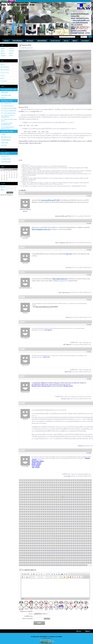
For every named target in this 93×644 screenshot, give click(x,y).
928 (39, 546)
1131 (37, 560)
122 (61, 487)
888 (26, 543)
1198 (35, 565)
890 (31, 543)
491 (50, 514)
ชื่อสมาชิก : (3, 187)
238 (91, 495)
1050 (82, 553)
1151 (80, 560)
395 (63, 507)
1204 (48, 565)
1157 (20, 563)
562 (56, 519)
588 (39, 521)
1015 (80, 551)
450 (35, 512)
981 (80, 548)
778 (82, 534)
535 (71, 517)
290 (56, 500)
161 (71, 490)
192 (65, 492)
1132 (39, 560)
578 (91, 519)
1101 (46, 558)
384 (39, 507)
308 (22, 502)
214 (39, 495)
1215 (71, 565)
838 (65, 538)
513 (24, 517)
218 (48, 495)
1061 (33, 555)
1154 (86, 560)
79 (41, 485)
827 (41, 538)
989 (24, 551)
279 (33, 500)
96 (78, 485)
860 (39, 541)
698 (56, 529)
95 (76, 485)
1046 (73, 553)
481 (29, 514)
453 (41, 512)
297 (71, 500)
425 (54, 509)
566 (65, 519)
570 (74, 519)
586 (35, 521)
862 (44, 541)
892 (35, 543)
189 (59, 492)
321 (50, 502)
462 (61, 512)
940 (65, 546)
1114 (73, 558)
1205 (50, 565)
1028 (35, 553)
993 (33, 551)
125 (67, 487)
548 (26, 519)
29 (80, 480)
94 (74, 485)
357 (54, 504)
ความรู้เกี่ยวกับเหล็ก (6, 159)
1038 (56, 553)
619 (33, 524)
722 (35, 531)
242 (26, 497)
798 (52, 536)
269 (84, 497)
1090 (22, 558)
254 (52, 497)
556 (44, 519)
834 (56, 538)
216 (44, 495)
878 (78, 541)
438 (82, 509)
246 (35, 497)
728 (48, 531)
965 (46, 548)
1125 (24, 560)
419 (41, 509)
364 (69, 504)
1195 (29, 565)
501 (71, 514)
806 (69, 536)
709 (80, 529)
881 (84, 541)
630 (56, 524)
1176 (61, 563)
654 (35, 526)
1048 (78, 553)
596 (56, 521)
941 (67, 546)
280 (35, 500)
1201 (41, 565)
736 (65, 531)
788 (31, 536)
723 (37, 531)
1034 (48, 553)
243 (29, 497)
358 (56, 504)
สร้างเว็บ (8, 1)
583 (29, 521)
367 (76, 504)
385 (41, 507)
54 (61, 483)
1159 (24, 563)
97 (80, 485)
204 (91, 492)
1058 (26, 555)
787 (29, 536)
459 (54, 512)
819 (24, 538)
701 (63, 529)
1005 (58, 551)
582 (26, 521)
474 (86, 512)
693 (46, 529)
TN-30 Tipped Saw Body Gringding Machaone (7, 124)
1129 (33, 560)
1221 (84, 565)
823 (33, 538)
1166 (39, 563)
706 (74, 529)
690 (39, 529)
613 (20, 524)
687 (33, 529)
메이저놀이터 (48, 330)
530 (61, 517)
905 (63, 543)
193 (67, 492)
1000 (48, 551)
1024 (26, 553)
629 (54, 524)
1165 (37, 563)
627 (50, 524)
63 (80, 483)
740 (74, 531)
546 (22, 519)
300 (78, 500)
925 (33, 546)
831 (50, 538)
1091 (24, 558)
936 (56, 546)
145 (37, 490)
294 (65, 500)
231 (76, 495)
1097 (37, 558)
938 (61, 546)
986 (91, 548)
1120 (86, 558)
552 (35, 519)
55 (63, 483)
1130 (35, 560)
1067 (46, 555)
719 (29, 531)
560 (52, 519)
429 (63, 509)
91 (67, 485)
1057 (24, 555)
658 (44, 526)
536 (74, 517)
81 (46, 485)
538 (78, 517)
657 (41, 526)
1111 (67, 558)
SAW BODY (4, 145)
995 (37, 551)
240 (22, 497)
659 (46, 526)
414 (31, 509)
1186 (82, 563)
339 (88, 502)
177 (33, 492)
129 (76, 487)
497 (63, 514)
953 (20, 548)
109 (33, 487)
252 (48, 497)
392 (56, 507)
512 (22, 517)
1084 (82, 555)
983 (84, 548)
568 (69, 519)
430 (65, 509)
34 (91, 480)
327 (63, 502)
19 (59, 480)
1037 (54, 553)
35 (20, 483)
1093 (29, 558)
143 (33, 490)
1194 (26, 565)
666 (61, 526)
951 (88, 546)
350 (39, 504)
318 (44, 502)
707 (76, 529)
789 (33, 536)
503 (76, 514)
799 (54, 536)
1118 (82, 558)
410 (22, 509)
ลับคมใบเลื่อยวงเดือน (6, 95)
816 (91, 536)
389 (50, 507)
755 (33, 534)
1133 (41, 560)
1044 (69, 553)
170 (91, 490)
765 (54, 534)
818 (22, 538)
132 (82, 487)
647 (20, 526)
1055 (20, 555)
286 (48, 500)
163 (76, 490)
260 (65, 497)
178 (35, 492)
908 (69, 543)
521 (41, 517)
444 (22, 512)
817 (20, 538)
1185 (80, 563)
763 (50, 534)
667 (63, 526)
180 (39, 492)
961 (37, 548)
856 (31, 541)
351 (41, 504)
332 (74, 502)
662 (52, 526)
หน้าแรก (3, 64)
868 (56, 541)
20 (61, 480)
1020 (91, 551)
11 (41, 480)
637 (71, 524)
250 (44, 497)
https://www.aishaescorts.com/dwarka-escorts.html (78, 397)
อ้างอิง (89, 196)
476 (91, 512)
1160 (26, 563)
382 (35, 507)
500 (69, 514)
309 (24, 502)
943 (71, 546)
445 (24, 512)
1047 (76, 553)
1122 (91, 558)
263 (71, 497)
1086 (86, 555)
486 (39, 514)
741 (76, 531)
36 (22, 483)
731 (54, 531)
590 (44, 521)
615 (24, 524)
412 (26, 509)
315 (37, 502)
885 (20, 543)
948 (82, 546)
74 (31, 485)
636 (69, 524)
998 (44, 551)
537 (76, 517)
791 (37, 536)
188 (56, 492)
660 (48, 526)
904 (61, 543)
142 (31, 490)
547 (24, 519)
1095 (33, 558)
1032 (44, 553)
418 (39, 509)
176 (31, 492)
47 (46, 483)
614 (22, 524)
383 (37, 507)
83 (50, 485)
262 (69, 497)
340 (91, 502)
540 (82, 517)
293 (63, 500)
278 (31, 500)
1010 (69, 551)
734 (61, 531)
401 (76, 507)
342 (22, 504)
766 (56, 534)
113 (41, 487)
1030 (39, 553)
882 (86, 541)
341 (20, 504)
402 (78, 507)
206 (22, 495)
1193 (24, 565)
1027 (33, 553)
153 (54, 490)
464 (65, 512)
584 (31, 521)
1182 (73, 563)
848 (86, 538)
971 (59, 548)
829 (46, 538)
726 (44, 531)
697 (54, 529)
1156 (91, 560)
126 (69, 487)
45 (41, 483)
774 (74, 534)
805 (67, 536)
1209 (58, 565)
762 (48, 534)
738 (69, 531)
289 (54, 500)
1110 (65, 558)
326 (61, 502)
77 (37, 485)
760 (44, 534)
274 (22, 500)
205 (20, 495)
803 (63, 536)
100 (86, 485)
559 (50, 519)
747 (88, 531)
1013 (76, 551)
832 (52, 538)
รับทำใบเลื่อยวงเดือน (6, 162)
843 (76, 538)
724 (39, 531)
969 (54, 548)
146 (39, 490)
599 (63, 521)
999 (46, 551)
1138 (52, 560)
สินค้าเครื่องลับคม (5, 67)
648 (22, 526)
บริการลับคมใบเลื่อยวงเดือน (9, 90)
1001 (50, 551)
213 (37, 495)
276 (26, 500)
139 (24, 490)
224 (61, 495)
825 (37, 538)
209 (29, 495)
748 (91, 531)
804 (65, 536)
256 (56, 497)
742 (78, 531)
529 (59, 517)
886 (22, 543)
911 (76, 543)
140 (26, 490)
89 (63, 485)
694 (48, 529)
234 (82, 495)
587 (37, 521)
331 (71, 502)
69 (20, 485)
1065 (41, 555)
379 (29, 507)
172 (22, 492)
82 (48, 485)
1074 (61, 555)
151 (50, 490)
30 (82, 480)
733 (59, 531)
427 (59, 509)
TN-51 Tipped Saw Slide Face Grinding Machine (8, 116)
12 (44, 480)
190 (61, 492)
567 (67, 519)
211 (33, 495)
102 (91, 485)
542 (86, 517)
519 (37, 517)
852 (22, 541)
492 (52, 514)
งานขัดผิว (3, 134)
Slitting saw (4, 98)
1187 (84, 563)
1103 (50, 558)
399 (71, 507)
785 (24, 536)
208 (26, 495)
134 (86, 487)
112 (39, 487)
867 (54, 541)
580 (22, 521)
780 (86, 534)
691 (41, 529)
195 (71, 492)
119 (54, 487)
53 (59, 483)
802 (61, 536)
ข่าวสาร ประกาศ (5, 73)
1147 (71, 560)
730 (52, 531)
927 (37, 546)
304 (86, 500)
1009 (67, 551)
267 (80, 497)
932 (48, 546)
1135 (46, 560)
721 (33, 531)
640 (78, 524)
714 (91, 529)
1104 (52, 558)
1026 (31, 553)
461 (59, 512)
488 (44, 514)
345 (29, 504)
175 (29, 492)
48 (48, 483)
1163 (33, 563)
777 (80, 534)
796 (48, 536)
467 (71, 512)
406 (86, 507)
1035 (50, 553)
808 (74, 536)
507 (84, 514)
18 (56, 480)
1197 (33, 565)
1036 (52, 553)
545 (20, 519)
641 (80, 524)
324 (56, 502)
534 (69, 517)
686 (31, 529)
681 (20, 529)
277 (29, 500)
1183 (76, 563)
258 (61, 497)
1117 (80, 558)
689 (37, 529)
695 (50, 529)
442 (91, 509)
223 (59, 495)
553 (37, 519)
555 (41, 519)
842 (74, 538)
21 (63, 480)
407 (88, 507)
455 (46, 512)
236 (86, 495)
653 (33, 526)
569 (71, 519)
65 (84, 483)
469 (76, 512)
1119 (84, 558)
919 (20, 546)
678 (86, 526)
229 (71, 495)
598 (61, 521)
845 (80, 538)
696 (52, 529)
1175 (58, 563)
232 (78, 495)
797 (50, 536)
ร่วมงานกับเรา (4, 81)
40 (31, 483)
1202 (44, 565)
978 (74, 548)
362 (65, 504)
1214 (69, 565)
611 (88, 521)
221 (54, 495)
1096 (35, 558)
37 (24, 483)
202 (86, 492)
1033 (46, 553)
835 (59, 538)
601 (67, 521)
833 (54, 538)
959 (33, 548)
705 (71, 529)
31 (84, 480)
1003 (54, 551)
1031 (41, 553)
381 (33, 507)
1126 (26, 560)
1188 (86, 563)
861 (41, 541)
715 (20, 531)
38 (26, 483)
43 (37, 483)
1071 (54, 555)
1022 (22, 553)
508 (86, 514)
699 (59, 529)
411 (24, 509)
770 (65, 534)
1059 (29, 555)
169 (88, 490)
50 (52, 483)
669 (67, 526)
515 (29, 517)
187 (54, 492)
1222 (86, 565)
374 (91, 504)
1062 (35, 555)
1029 (37, 553)
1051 (84, 553)
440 (86, 509)
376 (22, 507)
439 (84, 509)
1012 (73, 551)
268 (82, 497)
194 (69, 492)
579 (20, 521)
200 (82, 492)
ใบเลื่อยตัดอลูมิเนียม (6, 140)
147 (41, 490)
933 (50, 546)
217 (46, 495)
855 (29, 541)
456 (48, 512)
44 (39, 483)
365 (71, 504)
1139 (54, 560)
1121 (88, 558)
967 (50, 548)
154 (56, 490)
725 (41, 531)
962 (39, 548)
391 (54, 507)
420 (44, 509)
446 (26, 512)
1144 (65, 560)
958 (31, 548)
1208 (56, 565)
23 (67, 480)
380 (31, 507)
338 (86, 502)
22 (65, 480)
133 (84, 487)
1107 (58, 558)
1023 (24, 553)
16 (52, 480)
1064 (39, 555)
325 (59, 502)
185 (50, 492)
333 (76, 502)
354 (48, 504)
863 (46, 541)
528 (56, 517)
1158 (22, 563)
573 (80, 519)
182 (44, 492)
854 (26, 541)
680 (91, 526)
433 (71, 509)
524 (48, 517)
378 (26, 507)
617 (29, 524)
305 (88, 500)
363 (67, 504)
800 (56, 536)
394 (61, 507)
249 (41, 497)
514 (26, 517)
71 (24, 485)
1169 (46, 563)
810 (78, 536)
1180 (69, 563)
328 (65, 502)
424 (52, 509)
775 (76, 534)
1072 (56, 555)
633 (63, 524)
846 (82, 538)
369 (80, 504)
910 (74, 543)
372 (86, 504)
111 (37, 487)
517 (33, 517)
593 (50, 521)
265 (76, 497)
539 (80, 517)
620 (35, 524)
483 (33, 514)
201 (84, 492)
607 (80, 521)
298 (74, 500)
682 (22, 529)
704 (69, 529)
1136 (48, 560)
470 (78, 512)
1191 (20, 565)
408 (91, 507)
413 (29, 509)
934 (52, 546)
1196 (31, 565)
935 (54, 546)
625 (46, 524)
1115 (76, 558)
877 (76, 541)
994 (35, 551)
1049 (80, 553)
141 (29, 490)
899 (50, 543)
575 (84, 519)
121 (59, 487)
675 (80, 526)
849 (88, 538)
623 (41, 524)
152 (52, 490)
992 (31, 551)
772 (69, 534)
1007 (63, 551)
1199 (37, 565)
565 (63, 519)
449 (33, 512)
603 (71, 521)
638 (74, 524)
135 (88, 487)
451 (37, 512)
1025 (29, 553)
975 (67, 548)
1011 (71, 551)
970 (56, 548)
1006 (61, 551)
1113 (71, 558)
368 (78, 504)
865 (50, 541)
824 (35, 538)
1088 (91, 555)
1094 (31, 558)
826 (39, 538)
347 (33, 504)
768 (61, 534)
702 (65, 529)
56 (65, 483)
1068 (48, 555)
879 (80, 541)
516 (31, 517)
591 (46, 521)
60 (74, 483)
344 (26, 504)
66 (86, 483)
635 (67, 524)
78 (39, 485)
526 (52, 517)
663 (54, 526)
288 (52, 500)
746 (86, 531)
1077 (67, 555)
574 (82, 519)
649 (24, 526)
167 (84, 490)
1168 (44, 563)
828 (44, 538)
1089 (20, 558)
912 (78, 543)
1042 (65, 553)
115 (46, 487)
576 (86, 519)
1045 (71, 553)
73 (29, 485)
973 (63, 548)
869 (59, 541)
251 (46, 497)
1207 (54, 565)
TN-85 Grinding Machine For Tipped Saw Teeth (8, 128)
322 (52, 502)
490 (48, 514)
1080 (73, 555)
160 (69, 490)
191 (63, 492)
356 (52, 504)
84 (52, 485)
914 (82, 543)
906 (65, 543)
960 (35, 548)
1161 (29, 563)
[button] (26, 574)
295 (67, 500)
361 (63, 504)
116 (48, 487)
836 (61, 538)
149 (46, 490)
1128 (31, 560)
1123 (20, 560)
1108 (61, 558)
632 (61, 524)
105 (24, 487)
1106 (56, 558)
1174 (56, 563)
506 (82, 514)
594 (52, 521)
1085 (84, 555)
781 (88, 534)
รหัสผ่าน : (3, 190)
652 (31, 526)
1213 (67, 565)
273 (20, 500)
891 (33, 543)
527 (54, 517)
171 (20, 492)
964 (44, 548)
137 (20, 490)
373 (88, 504)
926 (35, 546)
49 (50, 483)
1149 (76, 560)
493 (54, 514)
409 (20, 509)
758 (39, 534)
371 (84, 504)
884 (91, 541)
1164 (35, 563)
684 (26, 529)
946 (78, 546)
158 (65, 490)
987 (20, 551)
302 (82, 500)
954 (22, 548)
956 (26, 548)
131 (80, 487)
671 (71, 526)
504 (78, 514)
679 (88, 526)
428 (61, 509)
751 (24, 534)
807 (71, 536)
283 (41, 500)
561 (54, 519)
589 (41, 521)
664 (56, 526)
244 (31, 497)
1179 (67, 563)
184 (48, 492)
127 (71, 487)
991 (29, 551)
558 (48, 519)
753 (29, 534)
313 (33, 502)
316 (39, 502)
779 (84, 534)
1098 (39, 558)
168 (86, 490)
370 (82, 504)
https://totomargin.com (85, 342)
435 (76, 509)
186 (52, 492)
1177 (63, 563)
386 (44, 507)
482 (31, 514)
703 (67, 529)
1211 (63, 565)
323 (54, 502)
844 (78, 538)
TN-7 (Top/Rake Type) (6, 103)
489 (46, 514)
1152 (82, 560)
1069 (50, 555)
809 (76, 536)
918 (91, 543)
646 (91, 524)
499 (67, 514)
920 (22, 546)
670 (69, 526)
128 (74, 487)
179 (37, 492)
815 (88, 536)
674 (78, 526)
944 (74, 546)
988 (22, 551)
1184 (78, 563)
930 (44, 546)
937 (59, 546)
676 (82, 526)
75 (33, 485)
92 (69, 485)
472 (82, 512)
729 (50, 531)
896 (44, 543)
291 (59, 500)
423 (50, 509)
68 (91, 483)
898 (48, 543)
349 (37, 504)
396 (65, 507)
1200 (39, 565)
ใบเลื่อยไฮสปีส (4, 93)
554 (39, 519)
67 (88, 483)
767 (59, 534)
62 (78, 483)
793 (41, 536)
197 (76, 492)
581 (24, 521)
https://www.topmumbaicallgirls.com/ (81, 474)
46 (44, 483)
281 (37, 500)
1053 (88, 553)
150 (48, 490)
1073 (58, 555)
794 (44, 536)
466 (69, 512)
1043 (67, 553)
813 (84, 536)
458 (52, 512)
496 (61, 514)
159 (67, 490)
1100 (44, 558)
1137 (50, 560)
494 (56, 514)
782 (91, 534)
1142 (61, 560)
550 (31, 519)
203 (88, 492)
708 (78, 529)
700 (61, 529)
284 (44, 500)
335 (80, 502)
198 (78, 492)
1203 (46, 565)
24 (69, 480)
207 (24, 495)
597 (59, 521)
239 (20, 497)
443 (20, 512)
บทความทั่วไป (5, 153)
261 (67, 497)
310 (26, 502)
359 (59, 504)
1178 (65, 563)
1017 (84, 551)
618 (31, 524)
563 (59, 519)
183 (46, 492)
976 (69, 548)
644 (86, 524)
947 (80, 546)
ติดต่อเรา (3, 78)
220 (52, 495)
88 (61, 485)
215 (41, 495)
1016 (82, 551)
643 (84, 524)
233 (80, 495)
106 (26, 487)
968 (52, 548)
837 (63, 538)
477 (20, 514)
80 (44, 485)
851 (20, 541)
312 (31, 502)
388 (48, 507)
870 (61, 541)
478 (22, 514)
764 (52, 534)
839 (67, 538)
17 (54, 480)
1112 (69, 558)
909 (71, 543)
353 (46, 504)
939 (63, 546)
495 (59, 514)
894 (39, 543)
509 (88, 514)
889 (29, 543)
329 (67, 502)
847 (84, 538)
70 (22, 485)
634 (65, 524)
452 (39, 512)
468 (74, 512)
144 (35, 490)
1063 (37, 555)
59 (71, 483)
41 (33, 483)
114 (44, 487)
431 (67, 509)
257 (59, 497)
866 (52, 541)
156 (61, 490)
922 (26, 546)
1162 (31, 563)
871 (63, 541)
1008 (65, 551)
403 (80, 507)
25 (71, 480)
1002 (52, 551)
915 (84, 543)
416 (35, 509)
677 (84, 526)
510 (91, 514)
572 (78, 519)
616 (26, 524)
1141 (58, 560)
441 (88, 509)
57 (67, 483)
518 (35, 517)
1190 (91, 563)
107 (29, 487)
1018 (86, 551)
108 (31, 487)
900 (52, 543)
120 (56, 487)
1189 (88, 563)
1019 (88, 551)
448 (31, 512)
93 (71, 485)
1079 (71, 555)
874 (69, 541)
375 (20, 507)
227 (67, 495)
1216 (73, 565)
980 (78, 548)
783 (20, 536)
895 (41, 543)
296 (69, 500)
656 (39, 526)
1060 (31, 555)
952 (91, 546)
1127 (29, 560)
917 (88, 543)
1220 (82, 565)
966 (48, 548)
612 (91, 521)
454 (44, 512)
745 (84, 531)
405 (84, 507)
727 (46, 531)
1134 (44, 560)
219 (50, 495)
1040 (61, 553)
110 (35, 487)
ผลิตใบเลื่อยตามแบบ (6, 137)
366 (74, 504)
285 (46, 500)
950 (86, 546)
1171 (50, 563)
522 (44, 517)
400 (74, 507)
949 (84, 546)
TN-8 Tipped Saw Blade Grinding (9, 108)
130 (78, 487)
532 (65, 517)
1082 (78, 555)
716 (22, 531)
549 (29, 519)
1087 (88, 555)
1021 (20, 553)
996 (39, 551)
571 (76, 519)
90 (65, 485)
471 (80, 512)
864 (48, 541)
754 (31, 534)
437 (80, 509)
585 (33, 521)
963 (41, 548)
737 (67, 531)
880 (82, 541)
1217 (76, 565)
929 (41, 546)
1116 (78, 558)
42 (35, 483)
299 (76, 500)
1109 (63, 558)
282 (39, 500)
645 (88, 524)
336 (82, 502)
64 (82, 483)
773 (71, 534)
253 (50, 497)
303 (84, 500)
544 (91, 517)
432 (69, 509)
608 (82, 521)
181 (41, 492)
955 (24, 548)
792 (39, 536)
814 (86, 536)
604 (74, 521)
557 (46, 519)
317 (41, 502)
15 (50, 480)
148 (44, 490)
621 (37, 524)
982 (82, 548)
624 (44, 524)
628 (52, 524)
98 (82, 485)
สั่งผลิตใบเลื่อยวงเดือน (7, 131)
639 (76, 524)
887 (24, 543)
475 (88, 512)
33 (88, 480)
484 (35, 514)
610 (86, 521)
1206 (52, 565)
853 (24, 541)
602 (69, 521)
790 (35, 536)
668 (65, 526)
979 (76, 548)
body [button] (23, 599)
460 (56, 512)
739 (71, 531)
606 (78, 521)
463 (63, 512)
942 (69, 546)
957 (29, 548)
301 (80, 500)
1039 (58, 553)
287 (50, 500)
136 (91, 487)
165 (80, 490)
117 (50, 487)
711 (84, 529)
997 (41, 551)
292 (61, 500)
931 (46, 546)
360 (61, 504)
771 (67, 534)
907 (67, 543)
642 (82, 524)
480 (26, 514)
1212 (65, 565)
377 (24, 507)
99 (84, 485)
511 (20, 517)
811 (80, 536)
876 (74, 541)
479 (24, 514)
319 (46, 502)
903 (59, 543)
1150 (78, 560)
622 (39, 524)
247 (37, 497)
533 (67, 517)
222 (56, 495)
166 (82, 490)
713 (88, 529)
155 (59, 490)
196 (74, 492)
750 (22, 534)
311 (29, 502)
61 (76, 483)
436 (78, 509)
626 (48, 524)
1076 (65, 555)
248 (39, 497)
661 (50, 526)
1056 (22, 555)
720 (31, 531)
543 (88, 517)
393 (59, 507)
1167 (41, 563)
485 (37, 514)
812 (82, 536)
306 (91, 500)
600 (65, 521)
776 (78, 534)
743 (80, 531)
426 (56, 509)
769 (63, 534)
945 (76, 546)
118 (52, 487)
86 (56, 485)
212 (35, 495)
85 (54, 485)
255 (54, 497)
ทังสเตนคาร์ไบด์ (5, 156)
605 (76, 521)
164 (78, 490)
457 (50, 512)
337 (84, 502)
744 (82, 531)
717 (24, 531)
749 (20, 534)
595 (54, 521)
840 (69, 538)
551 (33, 519)
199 (80, 492)
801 (59, 536)
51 (54, 483)
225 (63, 495)
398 (69, 507)
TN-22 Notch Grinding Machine (8, 113)
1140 (56, 560)
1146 (69, 560)
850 (91, 538)
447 (29, 512)
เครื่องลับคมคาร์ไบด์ (7, 101)
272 (91, 497)
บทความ (3, 75)
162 (74, 490)
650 (26, 526)
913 (80, 543)
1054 (91, 553)
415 (33, 509)
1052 (86, 553)
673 (76, 526)
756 (35, 534)
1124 (22, 560)
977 (71, 548)
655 (37, 526)
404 (82, 507)
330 (69, 502)
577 (88, 519)
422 (48, 509)
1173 (54, 563)
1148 (73, 560)
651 (29, 526)
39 (29, 483)
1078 (69, 555)
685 (29, 529)
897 (46, 543)
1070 (52, 555)
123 (63, 487)
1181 (71, 563)
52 (56, 483)
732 (56, 531)
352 (44, 504)
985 (88, 548)
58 (69, 483)
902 (56, 543)
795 (46, 536)
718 (26, 531)
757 (37, 534)
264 (74, 497)
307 (20, 502)
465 (67, 512)
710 (82, 529)
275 (24, 500)
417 (37, 509)
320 (48, 502)
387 (46, 507)
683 (24, 529)
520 (39, 517)
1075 (63, 555)
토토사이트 (46, 357)
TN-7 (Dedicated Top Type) (7, 106)
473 (84, 512)
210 (31, 495)
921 (24, 546)
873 (67, 541)
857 (33, 541)
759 (41, 534)
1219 (80, 565)
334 (78, 502)
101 (88, 485)
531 (63, 517)
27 (76, 480)
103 (20, 487)
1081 (76, 555)
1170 (48, 563)
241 (24, 497)
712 (86, 529)
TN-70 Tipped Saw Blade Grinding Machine (9, 120)
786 (26, 536)
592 (48, 521)
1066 (44, 555)
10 (39, 480)
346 (31, 504)
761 (46, 534)
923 (29, 546)
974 (65, 548)
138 (22, 490)
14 (48, 480)
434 (74, 509)
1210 (61, 565)
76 (35, 485)
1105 (54, 558)
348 (35, 504)
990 (26, 551)
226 (65, 495)
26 (74, 480)
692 (44, 529)
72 (26, 485)
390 (52, 507)
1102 (48, 558)
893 (37, 543)
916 (86, 543)
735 (63, 531)
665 (59, 526)
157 (63, 490)
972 (61, 548)
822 (31, 538)
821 (29, 538)
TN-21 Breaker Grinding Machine (9, 111)
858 (35, 541)
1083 (80, 555)
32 (86, 480)
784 (22, 536)
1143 (63, 560)
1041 (63, 553)
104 (22, 487)
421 (46, 509)
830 (48, 538)
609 (84, 521)
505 (80, 514)
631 (59, 524)
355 (50, 504)
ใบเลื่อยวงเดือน (5, 143)
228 (69, 495)
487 (41, 514)
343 (24, 504)
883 (88, 541)
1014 (78, 551)
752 (26, 534)
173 (24, 492)
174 (26, 492)
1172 (52, 563)
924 (31, 546)
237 (88, 495)
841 (71, 538)
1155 (88, 560)
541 (84, 517)
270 (86, 497)
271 (88, 497)
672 (74, 526)
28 (78, 480)
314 (35, 502)
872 (65, 541)
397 (67, 507)
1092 (26, 558)
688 (35, 529)
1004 (56, 551)
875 (71, 541)
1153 (84, 560)
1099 (41, 558)
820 (26, 538)
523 (46, 517)
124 (65, 487)
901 (54, 543)
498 (65, 514)
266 (78, 497)
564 (61, 519)
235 (84, 495)
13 (46, 480)
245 (33, 497)
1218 (78, 565)
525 (50, 517)
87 (59, 485)
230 (74, 495)
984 (86, 548)
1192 (22, 565)
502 (74, 514)
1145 (67, 560)
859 (37, 541)
